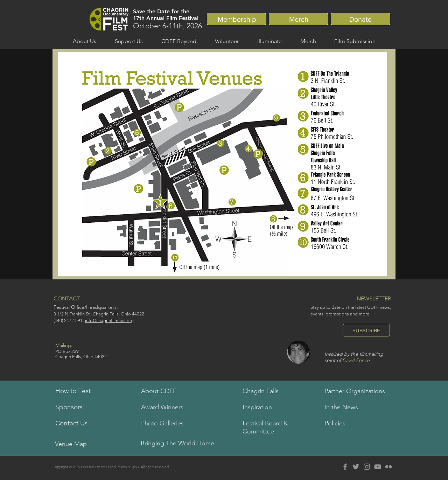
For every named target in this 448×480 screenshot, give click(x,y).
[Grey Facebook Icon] (345, 467)
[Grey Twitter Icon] (356, 467)
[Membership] (237, 19)
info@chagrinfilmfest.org (109, 321)
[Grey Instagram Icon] (367, 467)
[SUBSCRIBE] (366, 330)
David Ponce (356, 360)
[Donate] (360, 19)
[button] (84, 41)
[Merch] (299, 19)
